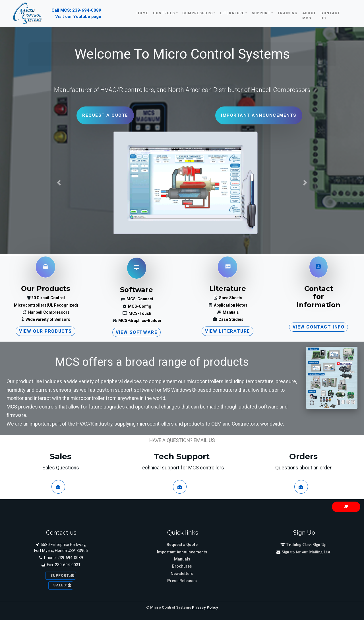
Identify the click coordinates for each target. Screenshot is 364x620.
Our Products (45, 289)
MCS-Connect (139, 299)
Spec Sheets (230, 298)
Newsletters (182, 574)
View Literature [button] (227, 331)
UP (346, 507)
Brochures (182, 566)
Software (136, 290)
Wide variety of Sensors (47, 319)
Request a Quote (182, 545)
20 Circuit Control (48, 298)
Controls (164, 13)
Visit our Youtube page (78, 17)
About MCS (309, 16)
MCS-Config (139, 306)
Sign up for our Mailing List (305, 552)
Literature (232, 13)
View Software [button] (137, 332)
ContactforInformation (318, 297)
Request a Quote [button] (105, 115)
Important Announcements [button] (259, 115)
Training (288, 13)
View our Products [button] (45, 331)
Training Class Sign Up (306, 545)
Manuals (230, 312)
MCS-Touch (139, 313)
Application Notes (230, 305)
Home (142, 13)
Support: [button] (61, 575)
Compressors (198, 13)
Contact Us (330, 16)
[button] (59, 183)
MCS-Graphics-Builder (139, 321)
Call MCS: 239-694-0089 (76, 10)
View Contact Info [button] (319, 327)
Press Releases (182, 581)
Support (261, 13)
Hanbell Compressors (48, 312)
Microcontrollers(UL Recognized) (46, 305)
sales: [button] (61, 585)
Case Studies (230, 319)
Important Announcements (182, 552)
